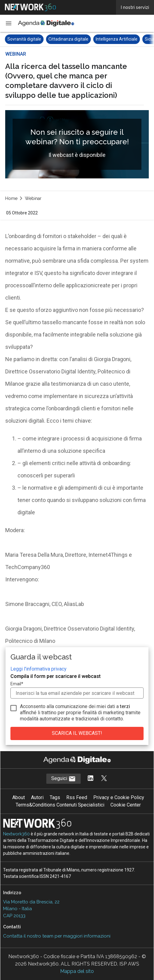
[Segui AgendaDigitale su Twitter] (104, 779)
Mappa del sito (77, 971)
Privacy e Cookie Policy (119, 797)
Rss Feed (77, 797)
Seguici (64, 779)
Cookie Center (126, 805)
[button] (9, 23)
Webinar (33, 198)
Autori (37, 797)
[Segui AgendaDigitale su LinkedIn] (90, 779)
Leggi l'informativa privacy (38, 669)
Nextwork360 (16, 834)
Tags (55, 797)
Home (11, 198)
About (19, 797)
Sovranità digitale (24, 39)
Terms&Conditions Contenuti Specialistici (60, 805)
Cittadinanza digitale (68, 39)
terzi (125, 706)
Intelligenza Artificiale (117, 39)
